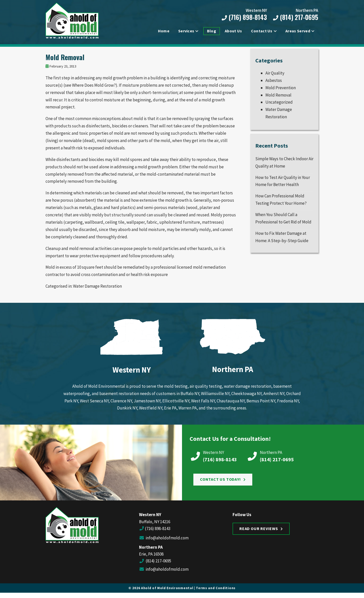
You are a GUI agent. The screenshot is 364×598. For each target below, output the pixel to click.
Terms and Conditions (216, 591)
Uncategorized (279, 105)
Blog (212, 31)
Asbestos (274, 84)
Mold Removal (65, 60)
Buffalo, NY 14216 (155, 525)
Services (186, 31)
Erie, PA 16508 (151, 557)
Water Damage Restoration (97, 289)
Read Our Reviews (259, 532)
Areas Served (298, 31)
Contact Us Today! (220, 482)
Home (164, 31)
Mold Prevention (281, 91)
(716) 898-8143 (244, 18)
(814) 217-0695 (295, 18)
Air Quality (275, 76)
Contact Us (262, 31)
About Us (233, 31)
